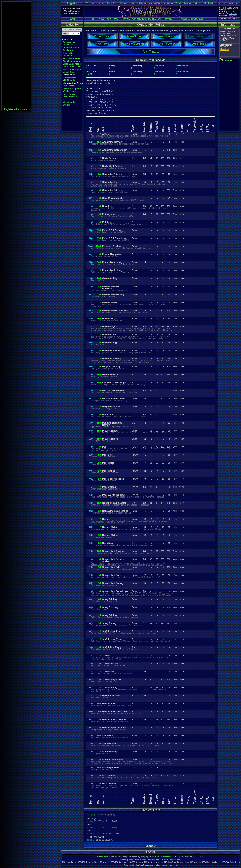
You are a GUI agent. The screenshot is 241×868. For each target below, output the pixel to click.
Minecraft (200, 3)
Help (237, 3)
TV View (164, 859)
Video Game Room (72, 69)
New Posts (105, 19)
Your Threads (122, 19)
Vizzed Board (139, 3)
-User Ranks (69, 94)
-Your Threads (70, 97)
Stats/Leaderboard (72, 61)
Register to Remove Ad (16, 109)
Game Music (175, 3)
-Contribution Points (73, 83)
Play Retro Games (117, 3)
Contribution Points (144, 19)
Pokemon (67, 56)
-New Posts (69, 86)
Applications (69, 42)
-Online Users (70, 91)
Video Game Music (72, 64)
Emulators (68, 50)
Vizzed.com (97, 3)
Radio (212, 3)
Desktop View (127, 859)
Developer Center (71, 47)
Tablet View (153, 859)
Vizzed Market (69, 102)
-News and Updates (72, 88)
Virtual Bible (69, 72)
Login (72, 19)
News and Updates (192, 19)
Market (188, 3)
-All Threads (69, 80)
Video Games (157, 3)
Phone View (141, 859)
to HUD (226, 61)
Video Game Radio (72, 67)
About (222, 3)
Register (72, 3)
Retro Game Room (72, 58)
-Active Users (70, 77)
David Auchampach (164, 857)
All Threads (165, 19)
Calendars (68, 45)
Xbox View (175, 859)
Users (230, 3)
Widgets (67, 105)
